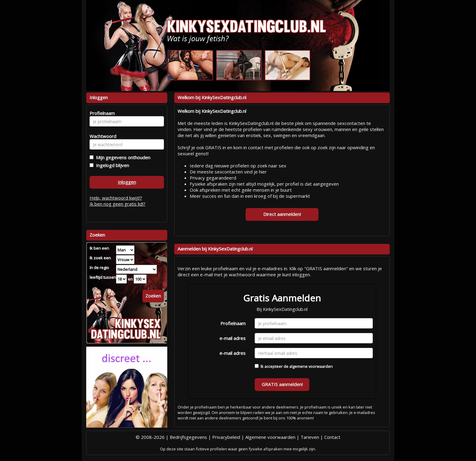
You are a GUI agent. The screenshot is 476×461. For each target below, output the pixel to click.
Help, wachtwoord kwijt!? (116, 198)
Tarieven (310, 437)
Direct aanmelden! (282, 214)
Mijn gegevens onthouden (122, 157)
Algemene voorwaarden (270, 437)
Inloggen (127, 182)
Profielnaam (233, 323)
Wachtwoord (101, 136)
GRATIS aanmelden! (282, 384)
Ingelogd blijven (111, 165)
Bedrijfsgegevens (188, 437)
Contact (332, 437)
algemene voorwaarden (311, 366)
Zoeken (153, 296)
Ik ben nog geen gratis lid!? (117, 204)
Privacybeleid (226, 437)
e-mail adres (233, 338)
